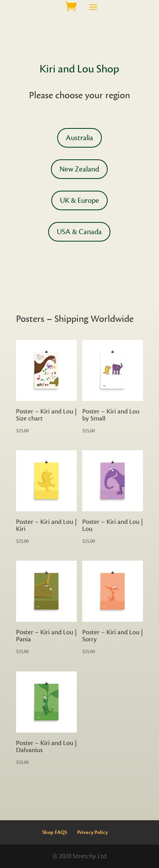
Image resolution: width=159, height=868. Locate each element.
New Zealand (79, 169)
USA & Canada (79, 232)
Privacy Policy (92, 832)
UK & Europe (79, 200)
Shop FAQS (55, 832)
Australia (79, 138)
